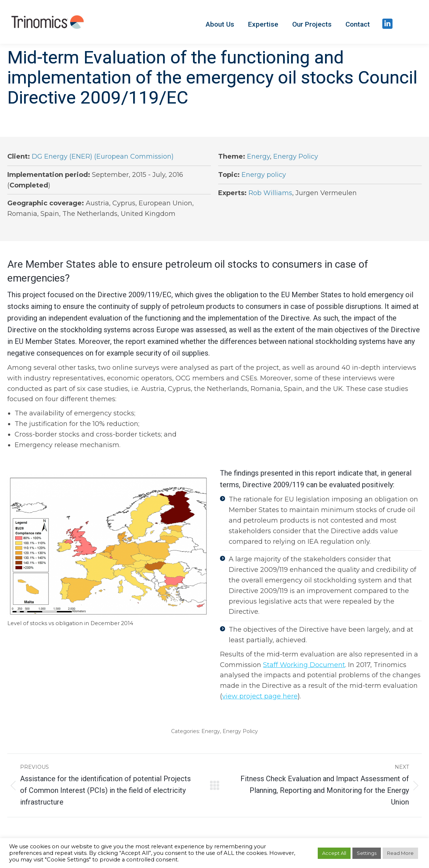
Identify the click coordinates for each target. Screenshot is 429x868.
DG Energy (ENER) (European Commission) (103, 156)
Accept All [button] (334, 853)
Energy (258, 156)
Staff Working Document (304, 665)
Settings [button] (367, 853)
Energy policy (264, 175)
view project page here (260, 696)
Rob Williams (270, 193)
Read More (400, 853)
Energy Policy (296, 156)
